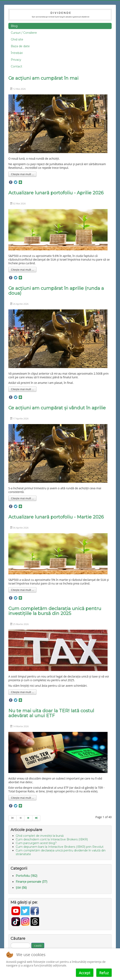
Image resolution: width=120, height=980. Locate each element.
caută (38, 945)
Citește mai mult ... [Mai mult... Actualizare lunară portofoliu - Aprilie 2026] (22, 270)
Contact (17, 66)
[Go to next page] (28, 818)
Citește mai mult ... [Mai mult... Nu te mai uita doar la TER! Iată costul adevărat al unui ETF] (22, 798)
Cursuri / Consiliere (24, 33)
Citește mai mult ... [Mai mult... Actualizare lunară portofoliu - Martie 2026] (22, 590)
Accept (85, 973)
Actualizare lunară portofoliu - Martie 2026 (56, 517)
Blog (14, 26)
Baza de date (20, 46)
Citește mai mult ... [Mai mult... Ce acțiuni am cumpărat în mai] (22, 174)
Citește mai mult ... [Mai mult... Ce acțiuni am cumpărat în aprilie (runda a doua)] (22, 389)
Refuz (104, 973)
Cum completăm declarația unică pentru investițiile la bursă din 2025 (55, 611)
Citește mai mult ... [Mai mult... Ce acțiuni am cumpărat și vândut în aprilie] (22, 498)
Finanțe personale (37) (31, 882)
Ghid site (17, 39)
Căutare (11, 943)
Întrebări (17, 53)
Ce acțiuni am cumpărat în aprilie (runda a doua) (56, 291)
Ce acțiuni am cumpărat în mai (43, 78)
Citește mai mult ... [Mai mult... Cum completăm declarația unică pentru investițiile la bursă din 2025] (22, 692)
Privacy (16, 60)
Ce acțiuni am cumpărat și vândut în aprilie (57, 408)
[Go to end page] (36, 818)
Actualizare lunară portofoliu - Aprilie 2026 (56, 193)
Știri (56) (21, 888)
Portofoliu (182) (26, 876)
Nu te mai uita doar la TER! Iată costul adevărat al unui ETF (51, 713)
